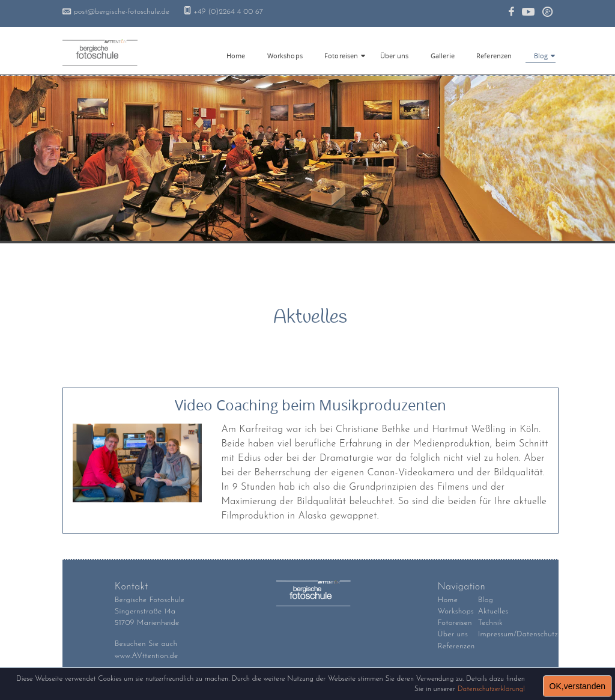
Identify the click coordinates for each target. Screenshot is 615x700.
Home (448, 600)
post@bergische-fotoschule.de (122, 12)
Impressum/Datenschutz (518, 634)
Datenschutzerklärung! (491, 689)
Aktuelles (493, 611)
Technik (490, 623)
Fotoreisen (341, 56)
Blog (541, 56)
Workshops (456, 611)
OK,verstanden (577, 686)
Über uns (453, 634)
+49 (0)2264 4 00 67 (228, 12)
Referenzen (456, 646)
